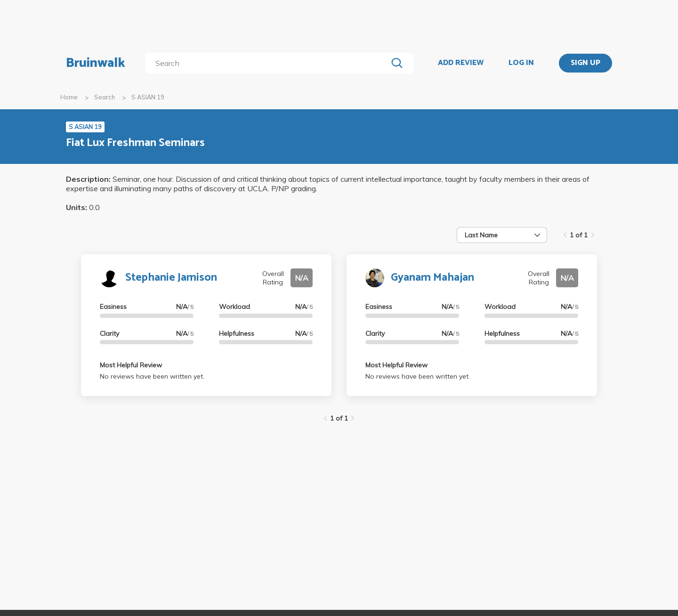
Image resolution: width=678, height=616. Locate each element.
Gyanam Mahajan (432, 278)
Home (69, 97)
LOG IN (521, 63)
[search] (268, 63)
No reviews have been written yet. (152, 376)
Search (105, 97)
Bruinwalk (96, 63)
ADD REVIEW (461, 63)
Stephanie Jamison (171, 278)
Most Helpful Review (131, 365)
